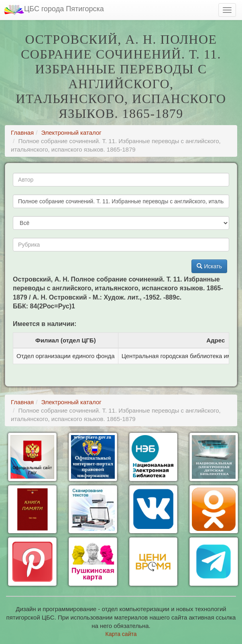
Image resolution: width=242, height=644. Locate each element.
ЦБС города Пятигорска (54, 10)
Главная (22, 133)
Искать (209, 266)
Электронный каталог (71, 133)
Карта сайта (121, 634)
